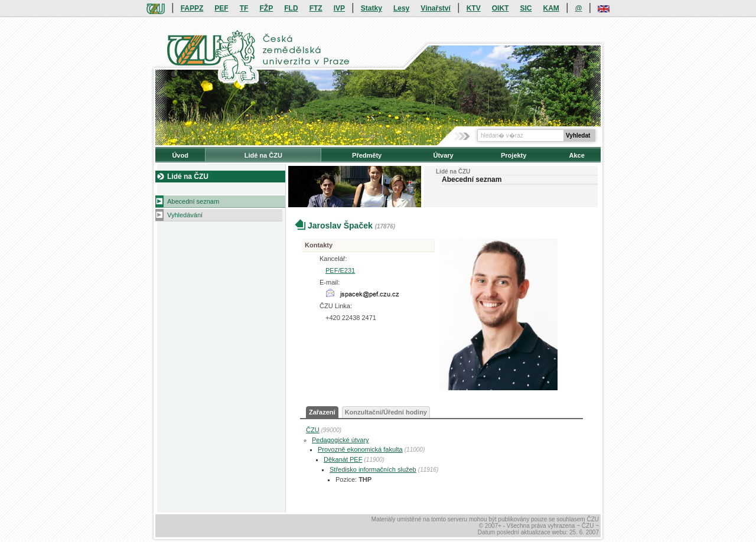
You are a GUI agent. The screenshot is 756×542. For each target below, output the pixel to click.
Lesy (401, 8)
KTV (474, 8)
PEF (221, 8)
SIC (526, 8)
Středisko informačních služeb (373, 469)
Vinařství (435, 8)
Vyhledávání (185, 215)
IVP (339, 8)
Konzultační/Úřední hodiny (386, 412)
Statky (372, 8)
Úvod (180, 155)
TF (244, 8)
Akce (577, 155)
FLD (291, 8)
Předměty (367, 155)
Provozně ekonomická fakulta (360, 449)
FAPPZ (192, 8)
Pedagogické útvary (340, 440)
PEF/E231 (340, 270)
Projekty (514, 155)
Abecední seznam (193, 201)
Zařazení (322, 412)
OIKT (501, 8)
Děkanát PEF (343, 459)
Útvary (443, 155)
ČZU (313, 430)
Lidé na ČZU (263, 155)
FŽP (267, 8)
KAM (551, 8)
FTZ (316, 8)
